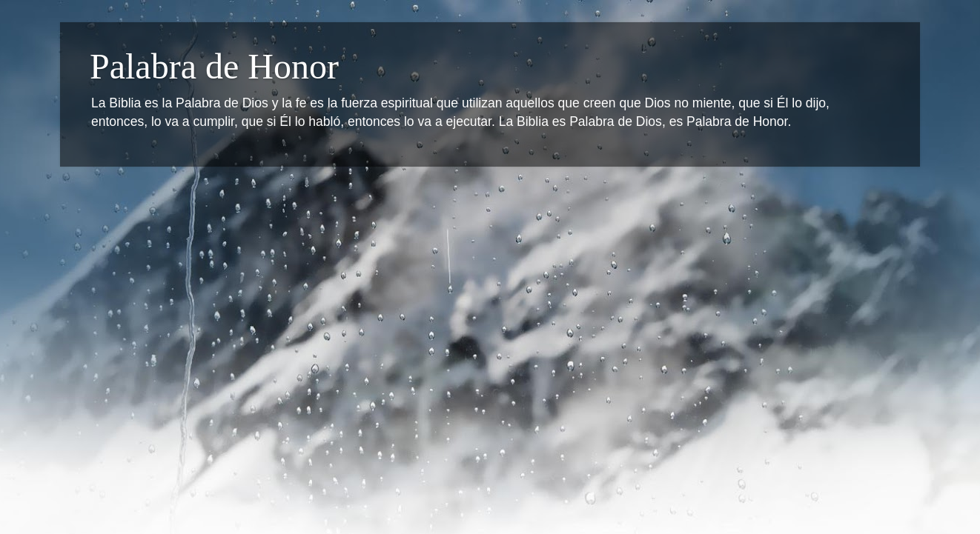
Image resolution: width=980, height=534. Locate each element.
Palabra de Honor (214, 66)
